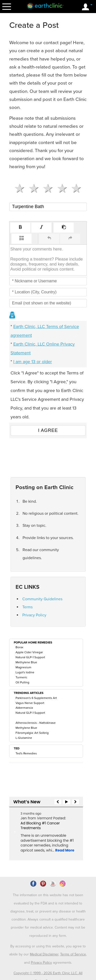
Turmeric (21, 677)
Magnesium (23, 667)
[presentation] (20, 228)
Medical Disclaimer (44, 934)
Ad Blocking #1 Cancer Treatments (40, 826)
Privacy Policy (34, 615)
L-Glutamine (24, 738)
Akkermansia (24, 708)
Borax (19, 647)
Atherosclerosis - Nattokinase (36, 723)
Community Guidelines (42, 599)
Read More (65, 850)
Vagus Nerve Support (30, 703)
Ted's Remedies (26, 753)
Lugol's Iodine (25, 672)
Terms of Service (73, 934)
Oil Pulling (22, 682)
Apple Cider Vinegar (29, 652)
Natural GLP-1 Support (30, 657)
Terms (27, 607)
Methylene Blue (26, 662)
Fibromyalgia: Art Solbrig (32, 733)
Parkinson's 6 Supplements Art (36, 698)
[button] (20, 228)
